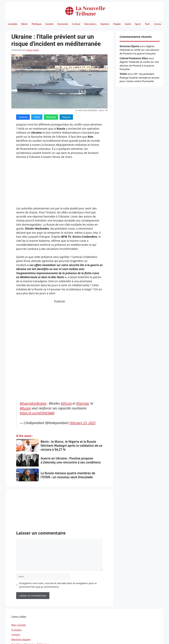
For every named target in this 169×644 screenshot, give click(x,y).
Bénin (25, 24)
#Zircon (66, 403)
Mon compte (19, 625)
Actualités (12, 24)
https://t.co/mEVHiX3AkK (37, 413)
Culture (76, 24)
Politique (37, 24)
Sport (138, 24)
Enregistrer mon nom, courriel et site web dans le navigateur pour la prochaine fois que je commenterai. (58, 585)
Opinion (105, 24)
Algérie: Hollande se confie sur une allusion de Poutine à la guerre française (139, 50)
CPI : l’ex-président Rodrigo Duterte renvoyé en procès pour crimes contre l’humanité (139, 78)
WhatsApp (51, 117)
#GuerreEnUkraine (33, 403)
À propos (16, 630)
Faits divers (90, 24)
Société (49, 24)
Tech (147, 24)
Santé (128, 24)
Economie (63, 24)
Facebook (23, 117)
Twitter (37, 117)
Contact (158, 24)
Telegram (66, 117)
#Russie (25, 408)
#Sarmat (82, 403)
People (117, 24)
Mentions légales (21, 639)
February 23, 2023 (83, 423)
